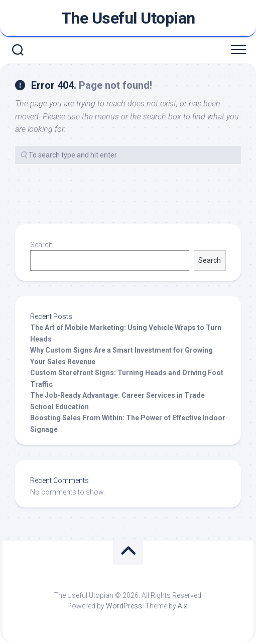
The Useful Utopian (128, 18)
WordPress (124, 606)
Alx (182, 606)
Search (41, 245)
